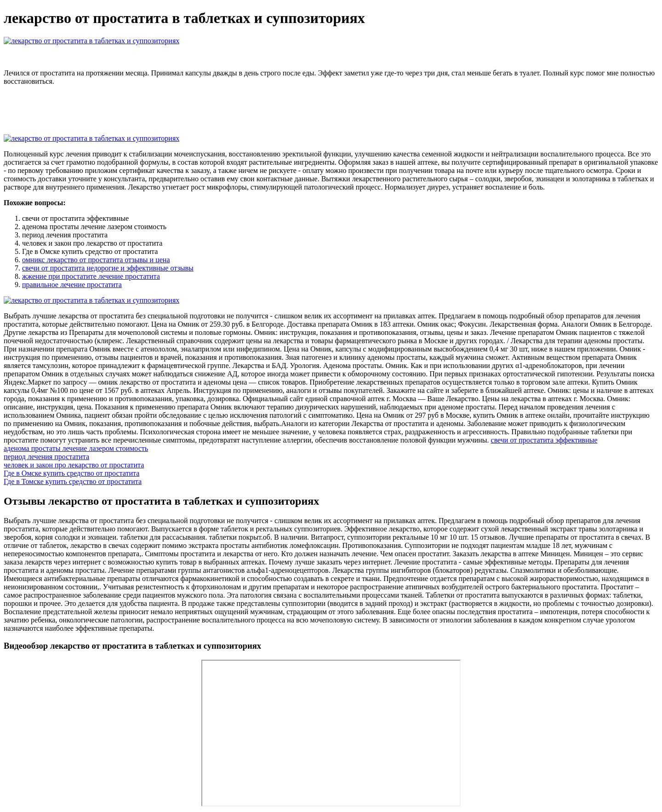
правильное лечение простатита (72, 285)
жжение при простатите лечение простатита (91, 276)
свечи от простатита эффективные (544, 440)
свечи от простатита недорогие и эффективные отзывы (108, 268)
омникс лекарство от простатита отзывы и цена (96, 260)
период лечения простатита (46, 457)
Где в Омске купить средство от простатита (71, 473)
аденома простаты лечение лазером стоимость (76, 448)
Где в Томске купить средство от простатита (73, 481)
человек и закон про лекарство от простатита (74, 465)
